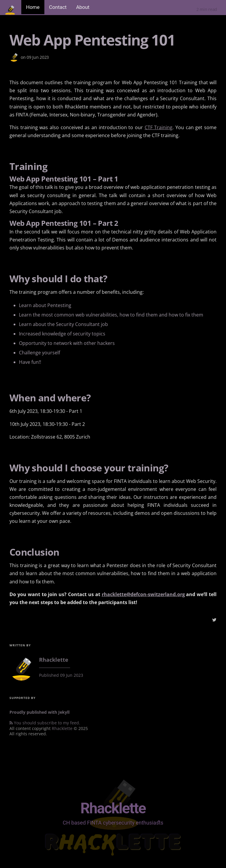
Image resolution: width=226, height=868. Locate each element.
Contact (58, 7)
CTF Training (159, 127)
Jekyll (64, 712)
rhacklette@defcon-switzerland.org (143, 594)
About (83, 7)
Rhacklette (62, 728)
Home (33, 7)
